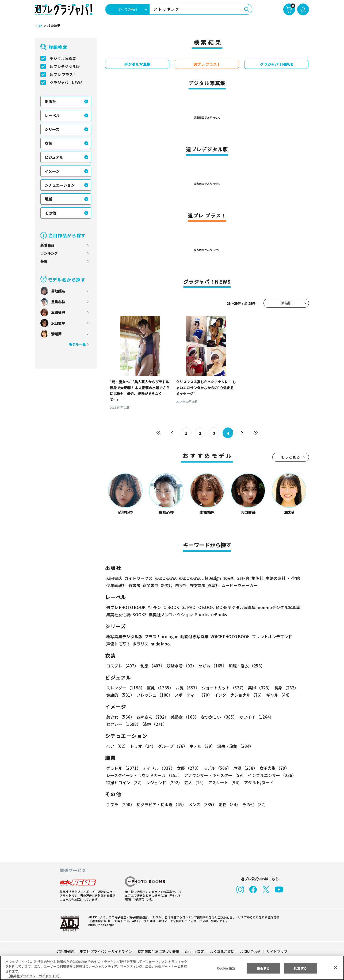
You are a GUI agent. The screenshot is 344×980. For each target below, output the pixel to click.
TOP (38, 26)
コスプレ (122, 666)
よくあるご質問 (222, 951)
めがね (211, 666)
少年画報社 (116, 585)
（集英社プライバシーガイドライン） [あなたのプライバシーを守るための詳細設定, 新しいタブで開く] (34, 976)
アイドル (158, 768)
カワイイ (254, 717)
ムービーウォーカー (240, 585)
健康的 (120, 695)
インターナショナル (238, 695)
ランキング (49, 253)
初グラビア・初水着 (161, 804)
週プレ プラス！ (63, 74)
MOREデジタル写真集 (233, 607)
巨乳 (159, 688)
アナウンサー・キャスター (215, 775)
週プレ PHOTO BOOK (125, 607)
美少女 (120, 717)
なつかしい (217, 717)
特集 (44, 261)
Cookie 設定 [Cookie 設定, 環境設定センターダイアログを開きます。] (226, 968)
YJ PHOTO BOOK (162, 607)
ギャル (278, 695)
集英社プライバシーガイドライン (106, 951)
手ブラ (120, 804)
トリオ (142, 746)
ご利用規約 (66, 951)
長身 (283, 688)
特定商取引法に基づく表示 (159, 951)
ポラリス (140, 644)
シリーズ (52, 129)
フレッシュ (154, 695)
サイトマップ (277, 951)
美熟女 (184, 717)
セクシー (290, 717)
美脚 (258, 688)
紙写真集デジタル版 (124, 637)
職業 (48, 199)
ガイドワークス (138, 578)
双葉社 (213, 585)
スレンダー (125, 688)
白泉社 (181, 585)
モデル (215, 768)
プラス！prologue (161, 637)
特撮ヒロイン (125, 782)
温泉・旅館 (234, 746)
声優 (243, 768)
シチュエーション (60, 185)
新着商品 (47, 245)
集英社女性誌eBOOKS (126, 615)
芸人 (194, 782)
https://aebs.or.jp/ (100, 925)
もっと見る (291, 457)
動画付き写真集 (194, 637)
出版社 (50, 102)
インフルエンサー (271, 775)
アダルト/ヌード (257, 782)
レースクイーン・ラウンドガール (144, 775)
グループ (172, 746)
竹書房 (134, 585)
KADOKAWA (165, 578)
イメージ (52, 171)
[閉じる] (335, 967)
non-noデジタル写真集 (275, 607)
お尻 (186, 688)
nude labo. (160, 644)
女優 (188, 768)
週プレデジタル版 (65, 66)
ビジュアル (54, 157)
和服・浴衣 (245, 666)
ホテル (201, 746)
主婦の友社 (275, 578)
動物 (228, 804)
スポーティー (192, 695)
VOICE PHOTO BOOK (229, 637)
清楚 (118, 724)
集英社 (257, 578)
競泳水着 (181, 666)
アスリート (224, 782)
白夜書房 (197, 585)
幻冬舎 (242, 578)
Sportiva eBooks (209, 615)
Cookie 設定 (195, 951)
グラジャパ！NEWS (66, 82)
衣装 (48, 143)
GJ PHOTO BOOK (195, 607)
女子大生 (272, 768)
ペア (117, 746)
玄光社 (228, 578)
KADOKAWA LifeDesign (199, 578)
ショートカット (222, 688)
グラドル (123, 768)
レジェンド (164, 782)
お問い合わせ (250, 951)
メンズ (201, 804)
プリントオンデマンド (270, 637)
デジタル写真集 (63, 58)
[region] (172, 968)
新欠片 (167, 585)
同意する (300, 968)
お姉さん (152, 717)
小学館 (293, 578)
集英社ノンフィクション (170, 615)
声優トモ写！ (118, 644)
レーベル (52, 115)
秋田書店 (114, 578)
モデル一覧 (77, 344)
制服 (152, 666)
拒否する (263, 968)
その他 (50, 213)
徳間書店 (151, 585)
